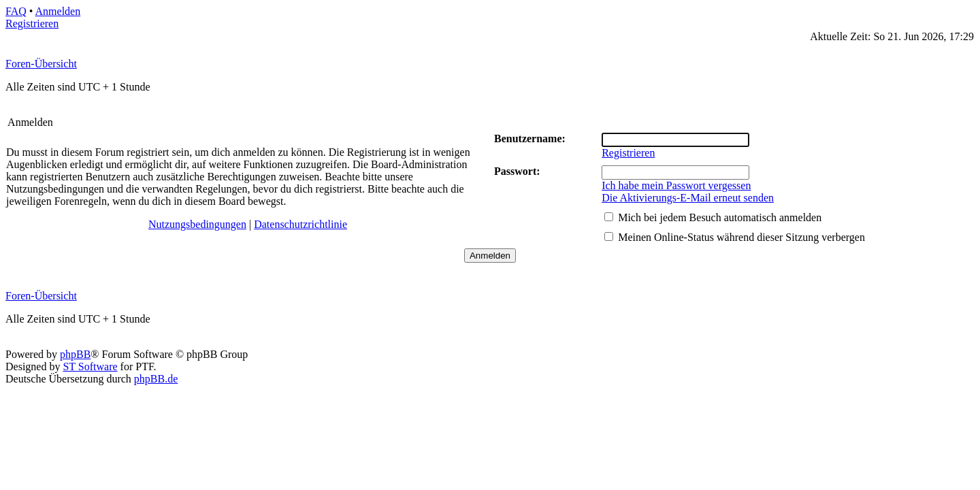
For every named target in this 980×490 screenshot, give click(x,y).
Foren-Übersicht (41, 64)
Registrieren (32, 23)
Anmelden (58, 11)
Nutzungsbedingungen (197, 224)
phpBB (75, 354)
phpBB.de (156, 379)
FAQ (16, 11)
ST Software (90, 366)
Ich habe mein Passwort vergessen (676, 185)
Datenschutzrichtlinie (300, 224)
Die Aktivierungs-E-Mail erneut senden (688, 198)
